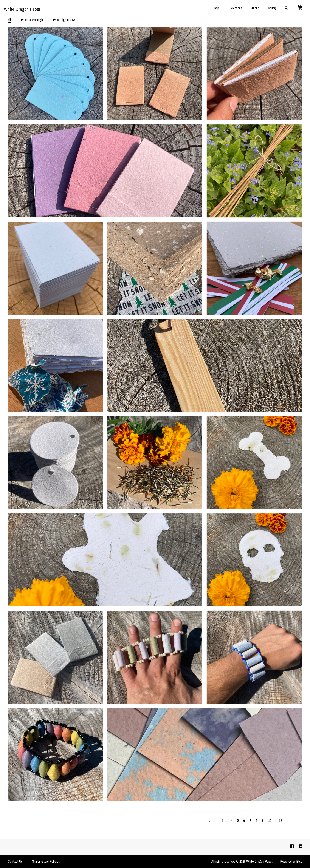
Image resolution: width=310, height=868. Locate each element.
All (9, 20)
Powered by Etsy (291, 861)
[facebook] (292, 846)
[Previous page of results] (211, 821)
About (255, 8)
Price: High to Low (64, 20)
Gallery (272, 8)
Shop (216, 8)
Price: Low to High (32, 20)
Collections (235, 8)
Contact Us (15, 861)
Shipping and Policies (46, 861)
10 (270, 820)
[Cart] (300, 8)
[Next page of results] (293, 821)
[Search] (286, 8)
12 (280, 820)
